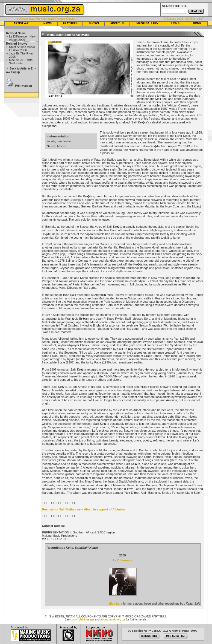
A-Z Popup (13, 72)
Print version (23, 86)
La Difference (123, 560)
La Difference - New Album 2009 (22, 38)
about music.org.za (113, 620)
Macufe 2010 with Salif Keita (21, 62)
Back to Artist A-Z (21, 69)
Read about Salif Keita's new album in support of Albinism (84, 509)
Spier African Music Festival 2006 (22, 48)
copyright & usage (82, 620)
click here (115, 603)
